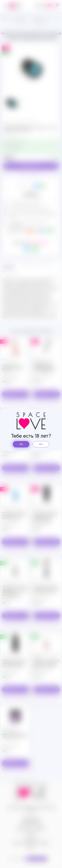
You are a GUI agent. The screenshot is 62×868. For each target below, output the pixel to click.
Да (21, 444)
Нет (41, 444)
